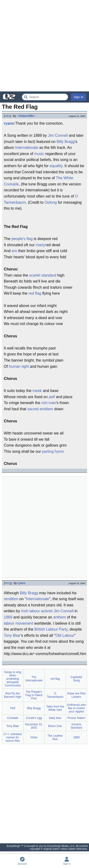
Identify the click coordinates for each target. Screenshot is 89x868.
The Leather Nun (55, 737)
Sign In (79, 97)
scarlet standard (43, 275)
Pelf (13, 708)
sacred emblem (40, 409)
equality (56, 166)
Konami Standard (76, 726)
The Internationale (34, 679)
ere (14, 251)
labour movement (19, 623)
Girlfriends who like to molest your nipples (76, 708)
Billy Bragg (66, 142)
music (39, 154)
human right (19, 366)
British (40, 629)
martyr (41, 245)
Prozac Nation (76, 718)
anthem (59, 617)
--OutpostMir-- (26, 116)
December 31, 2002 (34, 726)
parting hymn (53, 451)
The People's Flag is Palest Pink (34, 695)
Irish (25, 611)
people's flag (22, 239)
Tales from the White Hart (55, 708)
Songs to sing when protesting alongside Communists (13, 679)
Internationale (27, 148)
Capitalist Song (76, 679)
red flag (35, 293)
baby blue (55, 718)
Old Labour (65, 635)
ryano (9, 123)
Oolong (51, 202)
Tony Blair (12, 635)
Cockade (13, 718)
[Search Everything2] (45, 97)
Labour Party (57, 629)
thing (8, 583)
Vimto (34, 737)
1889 (8, 617)
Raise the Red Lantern (76, 695)
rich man (49, 403)
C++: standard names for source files (13, 737)
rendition (11, 599)
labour (35, 611)
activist (47, 611)
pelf (52, 397)
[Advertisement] (44, 46)
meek (37, 391)
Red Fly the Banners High (13, 695)
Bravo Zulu (55, 726)
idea (7, 116)
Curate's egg (34, 718)
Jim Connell (58, 135)
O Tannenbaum (55, 695)
